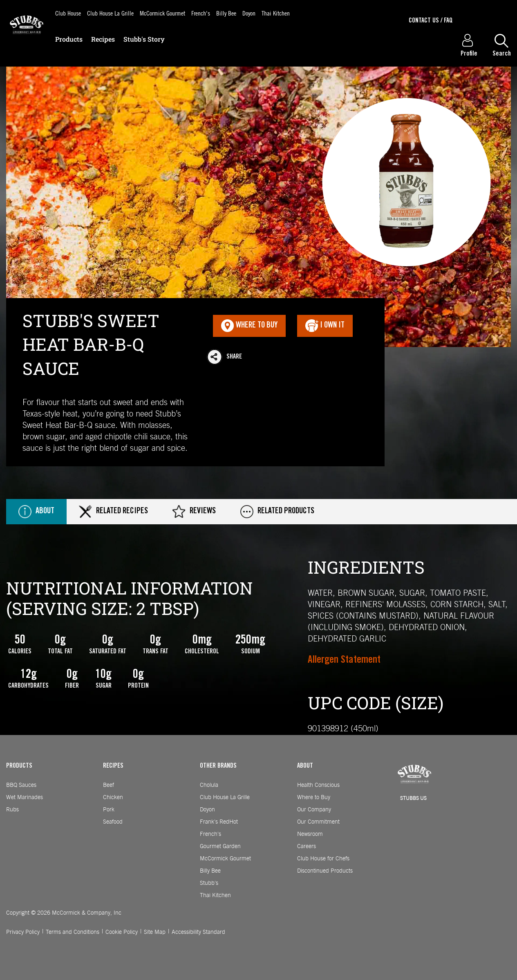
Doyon (249, 13)
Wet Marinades (25, 797)
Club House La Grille (110, 13)
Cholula (209, 785)
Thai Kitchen (276, 13)
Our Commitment (318, 822)
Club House (68, 13)
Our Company (314, 810)
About (36, 512)
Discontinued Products (325, 871)
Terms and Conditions (73, 932)
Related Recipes (113, 512)
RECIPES (113, 766)
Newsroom (310, 834)
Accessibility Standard (198, 932)
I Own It (325, 326)
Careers (307, 846)
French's (201, 13)
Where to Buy (314, 797)
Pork (109, 810)
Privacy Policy (23, 932)
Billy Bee (226, 13)
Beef (109, 785)
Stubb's (209, 883)
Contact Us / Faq (431, 21)
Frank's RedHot (219, 822)
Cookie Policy (122, 932)
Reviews (194, 512)
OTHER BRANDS (218, 766)
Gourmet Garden (220, 846)
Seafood (113, 822)
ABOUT (305, 766)
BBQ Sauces (21, 785)
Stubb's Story (144, 39)
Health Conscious (318, 785)
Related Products (277, 512)
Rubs (12, 810)
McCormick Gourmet (162, 13)
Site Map (155, 932)
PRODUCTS (19, 766)
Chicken (113, 797)
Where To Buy (249, 326)
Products (69, 39)
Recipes (103, 39)
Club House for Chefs (323, 859)
